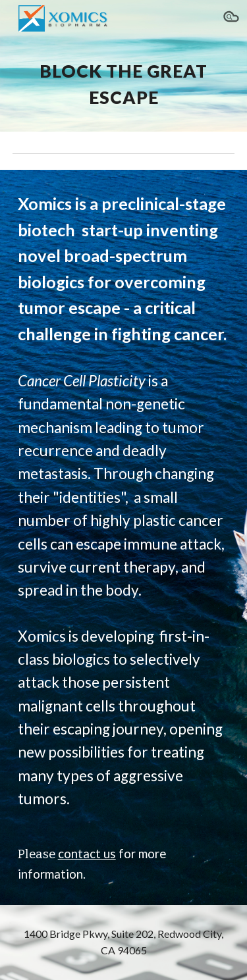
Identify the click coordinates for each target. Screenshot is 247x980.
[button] (231, 18)
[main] (124, 84)
